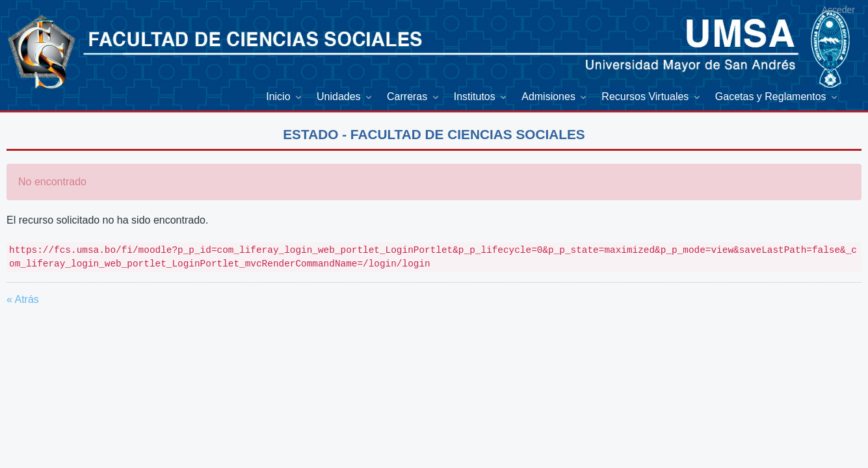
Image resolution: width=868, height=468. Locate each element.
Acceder (838, 10)
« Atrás (23, 299)
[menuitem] (285, 97)
